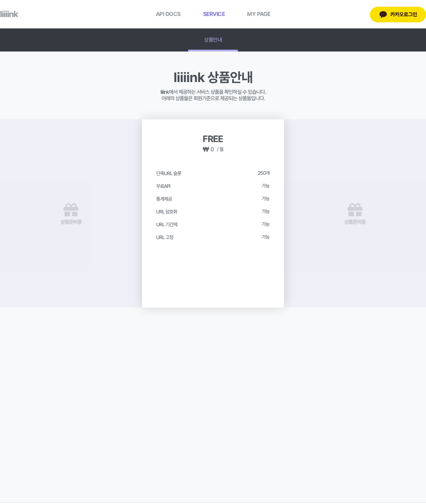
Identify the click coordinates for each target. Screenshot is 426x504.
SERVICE (214, 14)
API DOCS (168, 14)
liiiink (9, 14)
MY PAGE (259, 14)
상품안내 (213, 40)
